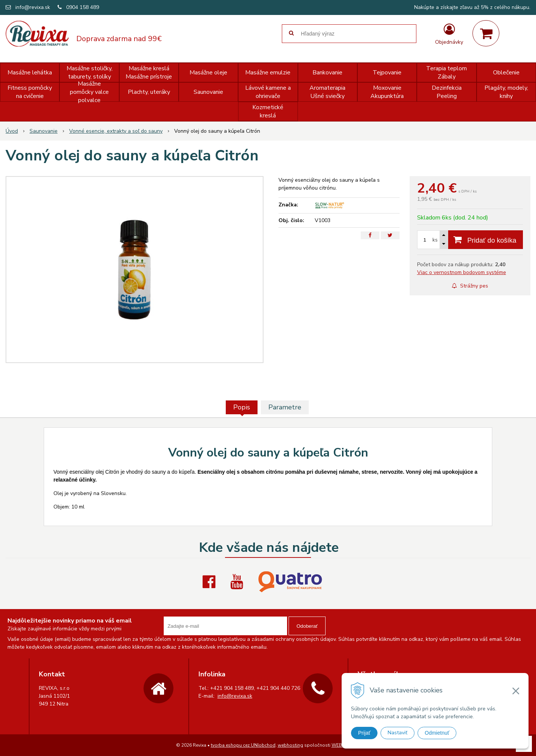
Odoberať (307, 626)
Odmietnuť (437, 733)
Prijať (364, 733)
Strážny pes (470, 286)
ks (435, 240)
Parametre (285, 407)
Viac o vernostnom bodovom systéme (462, 272)
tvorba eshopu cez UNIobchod (243, 745)
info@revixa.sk (33, 7)
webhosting (290, 745)
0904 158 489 (83, 7)
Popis (242, 407)
